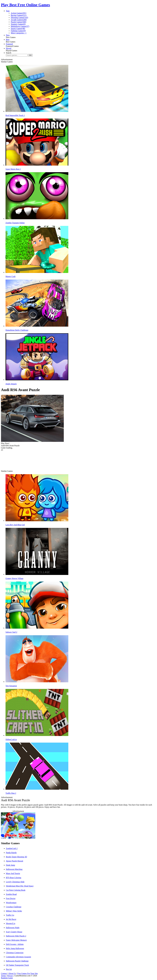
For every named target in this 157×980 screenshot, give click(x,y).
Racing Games (19, 15)
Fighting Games (18, 31)
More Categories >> (19, 33)
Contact (4, 973)
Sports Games (18, 28)
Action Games (19, 13)
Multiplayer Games (20, 26)
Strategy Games (18, 24)
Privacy (10, 976)
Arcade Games (19, 20)
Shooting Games (19, 17)
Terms (3, 976)
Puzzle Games (19, 22)
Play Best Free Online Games (25, 5)
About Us (12, 973)
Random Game (7, 978)
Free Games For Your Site (28, 973)
